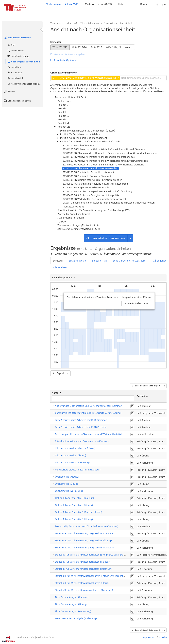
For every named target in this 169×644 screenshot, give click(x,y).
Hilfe (121, 4)
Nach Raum (15, 67)
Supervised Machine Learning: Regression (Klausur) (84, 533)
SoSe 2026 (96, 47)
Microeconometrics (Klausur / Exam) (75, 448)
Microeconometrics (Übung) (70, 455)
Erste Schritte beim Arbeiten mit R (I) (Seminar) (81, 420)
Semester (56, 42)
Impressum (149, 637)
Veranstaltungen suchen (106, 238)
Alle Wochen (60, 267)
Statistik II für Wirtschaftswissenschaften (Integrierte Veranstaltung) (93, 576)
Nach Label (14, 73)
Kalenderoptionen (62, 277)
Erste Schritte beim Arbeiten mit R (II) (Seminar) (82, 427)
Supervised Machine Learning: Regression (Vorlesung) (85, 548)
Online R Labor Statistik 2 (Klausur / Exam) (78, 512)
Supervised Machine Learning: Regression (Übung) (83, 540)
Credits (163, 637)
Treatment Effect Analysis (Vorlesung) (76, 618)
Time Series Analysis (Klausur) (72, 597)
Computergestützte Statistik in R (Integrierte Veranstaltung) (88, 413)
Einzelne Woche (78, 261)
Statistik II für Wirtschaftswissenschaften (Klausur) (83, 583)
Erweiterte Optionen (63, 60)
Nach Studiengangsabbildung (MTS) (25, 84)
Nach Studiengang (18, 56)
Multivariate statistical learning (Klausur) (78, 470)
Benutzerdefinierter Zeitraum (129, 261)
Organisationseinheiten (17, 101)
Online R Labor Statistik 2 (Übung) (74, 519)
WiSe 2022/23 (60, 47)
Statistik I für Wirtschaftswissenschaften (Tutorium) (84, 569)
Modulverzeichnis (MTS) (98, 4)
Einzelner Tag (100, 261)
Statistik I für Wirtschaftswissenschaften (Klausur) (83, 562)
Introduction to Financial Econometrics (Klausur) (82, 441)
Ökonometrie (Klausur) (68, 477)
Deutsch (145, 4)
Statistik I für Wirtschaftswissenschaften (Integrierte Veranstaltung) (93, 555)
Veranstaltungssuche (17, 38)
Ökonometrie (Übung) (67, 484)
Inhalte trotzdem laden (136, 303)
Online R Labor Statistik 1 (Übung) (74, 505)
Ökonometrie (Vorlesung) (69, 491)
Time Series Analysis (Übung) (71, 604)
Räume (9, 91)
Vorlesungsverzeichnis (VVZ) (62, 4)
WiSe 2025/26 (79, 47)
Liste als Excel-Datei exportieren (148, 386)
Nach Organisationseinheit (24, 62)
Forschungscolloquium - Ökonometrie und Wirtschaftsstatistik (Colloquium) (97, 434)
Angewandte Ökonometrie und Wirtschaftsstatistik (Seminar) (89, 406)
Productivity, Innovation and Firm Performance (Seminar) (87, 526)
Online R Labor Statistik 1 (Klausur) (74, 498)
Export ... (60, 373)
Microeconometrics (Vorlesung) (72, 462)
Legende (160, 261)
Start (11, 45)
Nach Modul (15, 78)
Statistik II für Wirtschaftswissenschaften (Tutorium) (84, 590)
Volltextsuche (16, 51)
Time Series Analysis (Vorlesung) (73, 611)
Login (161, 4)
